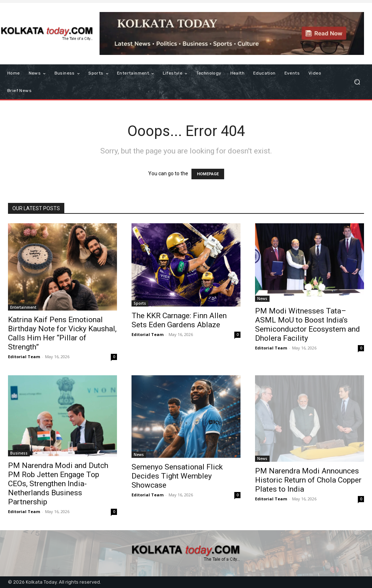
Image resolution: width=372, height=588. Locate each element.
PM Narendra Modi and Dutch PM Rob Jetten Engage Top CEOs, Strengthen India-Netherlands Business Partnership (58, 484)
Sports (140, 303)
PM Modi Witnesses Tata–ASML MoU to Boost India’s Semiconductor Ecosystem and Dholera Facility (308, 325)
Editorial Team (24, 357)
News (262, 299)
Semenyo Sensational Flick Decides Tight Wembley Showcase (177, 476)
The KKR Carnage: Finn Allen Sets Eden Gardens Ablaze (179, 320)
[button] (357, 82)
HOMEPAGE (208, 174)
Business (19, 453)
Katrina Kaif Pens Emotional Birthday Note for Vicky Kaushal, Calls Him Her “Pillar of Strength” (62, 333)
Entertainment (23, 307)
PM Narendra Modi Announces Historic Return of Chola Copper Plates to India (308, 480)
